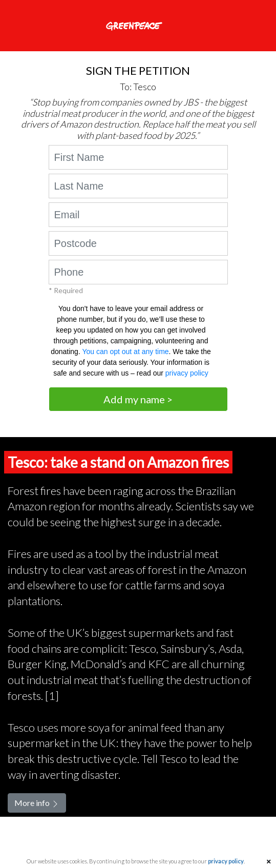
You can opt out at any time (125, 352)
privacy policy (187, 373)
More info (37, 803)
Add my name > (138, 399)
